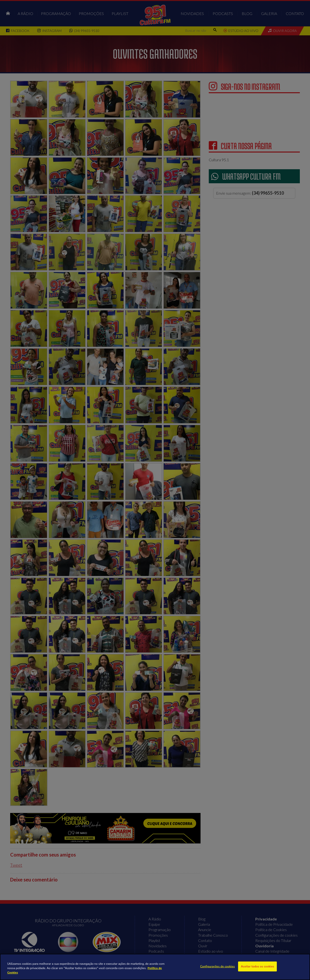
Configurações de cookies (217, 966)
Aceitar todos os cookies (257, 966)
